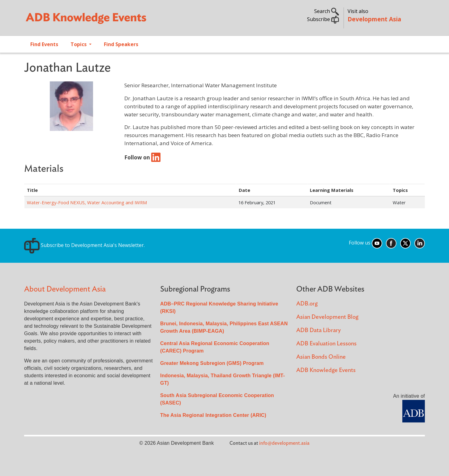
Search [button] (327, 11)
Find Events (44, 44)
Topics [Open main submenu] (79, 44)
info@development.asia (284, 443)
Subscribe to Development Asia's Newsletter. (84, 245)
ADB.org (307, 304)
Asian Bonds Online (321, 357)
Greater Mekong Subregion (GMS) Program (212, 363)
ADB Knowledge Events (326, 370)
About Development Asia (65, 289)
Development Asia (374, 19)
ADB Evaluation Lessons (326, 344)
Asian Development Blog (327, 317)
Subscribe (323, 19)
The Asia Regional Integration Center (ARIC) (213, 415)
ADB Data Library (319, 330)
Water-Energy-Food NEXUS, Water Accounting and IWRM (87, 202)
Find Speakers (121, 44)
